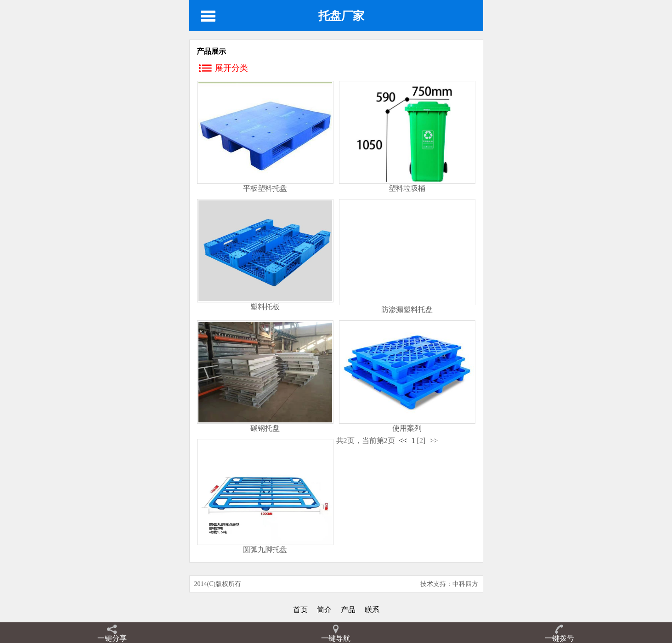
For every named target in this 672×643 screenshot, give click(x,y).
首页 (300, 610)
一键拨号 (559, 638)
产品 (348, 610)
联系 (372, 610)
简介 (324, 610)
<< (403, 441)
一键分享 (112, 638)
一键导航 (336, 638)
